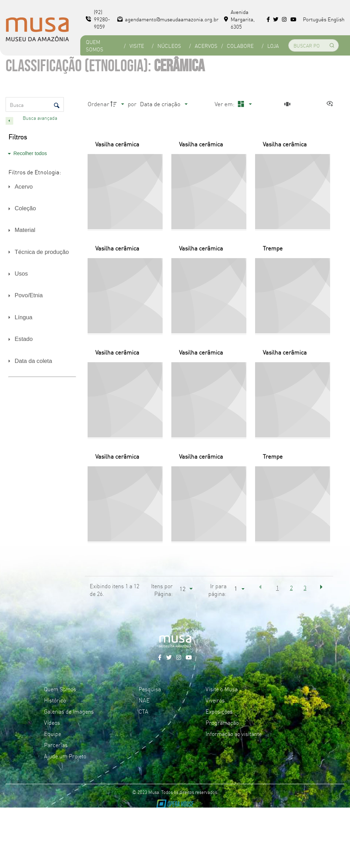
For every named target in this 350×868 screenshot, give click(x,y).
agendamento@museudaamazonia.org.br (168, 19)
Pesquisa (150, 689)
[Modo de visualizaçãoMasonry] (244, 104)
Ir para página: (217, 590)
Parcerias (56, 745)
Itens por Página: (162, 590)
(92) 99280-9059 (98, 19)
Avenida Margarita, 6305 (239, 19)
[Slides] (288, 104)
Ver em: (225, 104)
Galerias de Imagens (69, 711)
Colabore (240, 46)
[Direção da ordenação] (118, 104)
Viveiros (215, 700)
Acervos (206, 46)
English (336, 19)
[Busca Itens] (35, 104)
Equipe (53, 734)
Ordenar (98, 104)
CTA (143, 711)
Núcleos (169, 46)
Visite (137, 46)
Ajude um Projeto (65, 756)
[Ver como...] (332, 104)
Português (315, 19)
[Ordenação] (164, 104)
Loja (273, 46)
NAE (144, 700)
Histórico (55, 700)
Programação (222, 722)
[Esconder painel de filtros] (9, 121)
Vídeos (52, 722)
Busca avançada (41, 118)
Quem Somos (95, 45)
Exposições (219, 711)
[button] (260, 587)
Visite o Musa (222, 689)
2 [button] (291, 588)
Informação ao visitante (234, 734)
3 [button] (305, 588)
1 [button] (277, 588)
